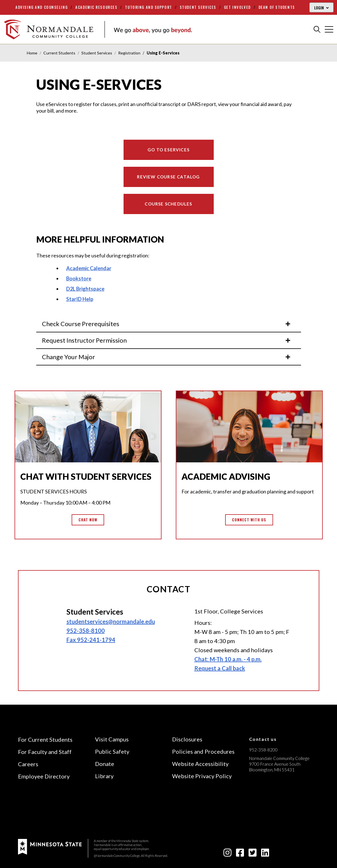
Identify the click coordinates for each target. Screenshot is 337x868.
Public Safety (112, 751)
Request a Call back (220, 668)
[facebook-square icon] (240, 854)
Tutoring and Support (148, 7)
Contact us (263, 739)
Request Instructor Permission (167, 340)
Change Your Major (167, 357)
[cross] (329, 29)
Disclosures (187, 739)
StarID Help (80, 299)
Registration (129, 53)
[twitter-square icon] (253, 854)
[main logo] (98, 29)
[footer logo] (50, 846)
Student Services (198, 7)
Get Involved (237, 7)
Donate (105, 764)
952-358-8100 (86, 631)
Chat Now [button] (88, 520)
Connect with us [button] (249, 520)
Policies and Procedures (203, 751)
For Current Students (45, 739)
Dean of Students (277, 7)
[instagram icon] (227, 854)
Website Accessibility (200, 764)
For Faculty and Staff (45, 752)
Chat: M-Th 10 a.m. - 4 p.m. (228, 659)
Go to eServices (168, 150)
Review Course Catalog (168, 177)
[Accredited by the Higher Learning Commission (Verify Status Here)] (271, 810)
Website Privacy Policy (202, 776)
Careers (28, 764)
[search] (317, 29)
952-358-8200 (263, 750)
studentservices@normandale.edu (111, 621)
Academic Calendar (89, 268)
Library (104, 776)
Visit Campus (112, 739)
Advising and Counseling (42, 7)
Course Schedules (168, 204)
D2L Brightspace (85, 289)
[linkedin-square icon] (265, 854)
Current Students (59, 53)
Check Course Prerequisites (167, 324)
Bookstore (79, 279)
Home (32, 53)
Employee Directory (44, 776)
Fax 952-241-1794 (91, 640)
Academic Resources (96, 7)
